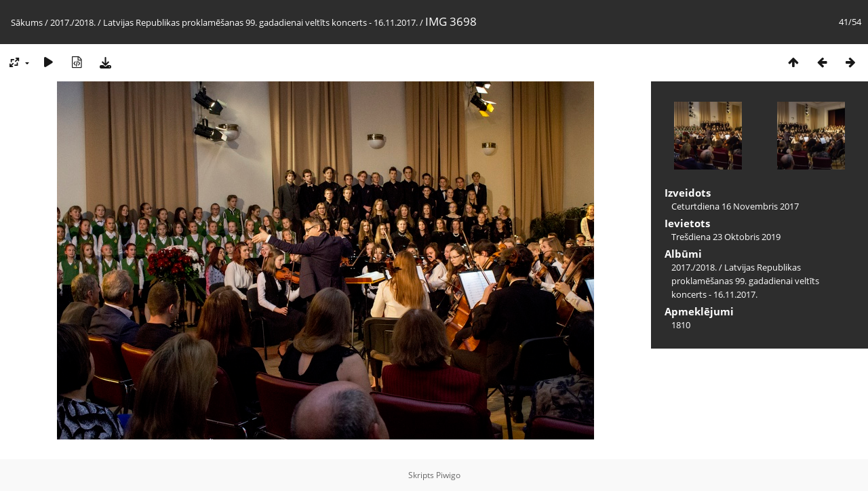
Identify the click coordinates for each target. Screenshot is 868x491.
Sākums (27, 22)
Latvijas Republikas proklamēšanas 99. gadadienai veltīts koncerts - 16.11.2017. (260, 22)
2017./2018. (73, 22)
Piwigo (448, 475)
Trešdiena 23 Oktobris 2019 (726, 237)
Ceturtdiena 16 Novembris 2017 (735, 206)
